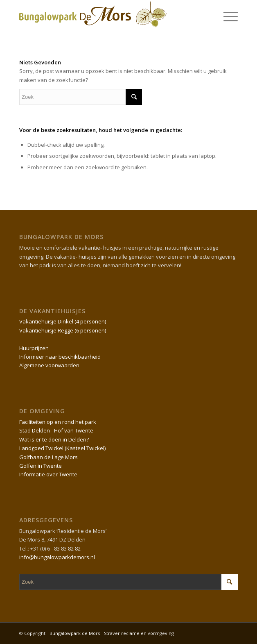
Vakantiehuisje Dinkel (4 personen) (63, 321)
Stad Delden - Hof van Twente (56, 430)
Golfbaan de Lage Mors (48, 457)
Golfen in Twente (41, 466)
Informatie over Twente (48, 474)
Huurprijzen (34, 348)
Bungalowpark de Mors (75, 633)
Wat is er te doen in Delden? (54, 439)
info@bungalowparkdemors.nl (57, 557)
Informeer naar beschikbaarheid (60, 357)
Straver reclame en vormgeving (139, 633)
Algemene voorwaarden (49, 365)
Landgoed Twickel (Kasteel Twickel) (62, 448)
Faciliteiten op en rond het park (58, 422)
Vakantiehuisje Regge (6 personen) (63, 330)
